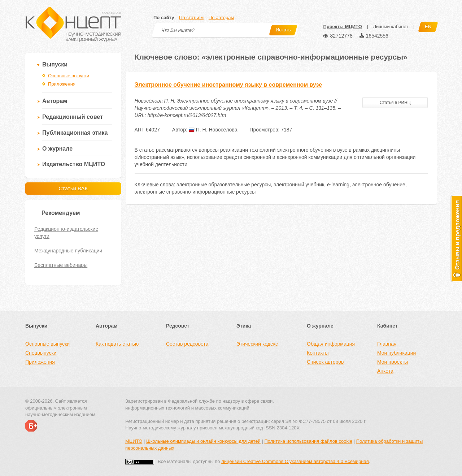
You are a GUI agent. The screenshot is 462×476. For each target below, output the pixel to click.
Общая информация (331, 344)
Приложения (62, 84)
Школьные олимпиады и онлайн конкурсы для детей (203, 441)
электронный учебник (299, 185)
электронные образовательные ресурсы (224, 185)
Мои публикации (396, 353)
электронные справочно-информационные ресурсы (195, 192)
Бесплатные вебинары (61, 265)
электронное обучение (379, 185)
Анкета (385, 371)
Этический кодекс (257, 344)
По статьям (191, 18)
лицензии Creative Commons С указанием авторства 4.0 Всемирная (295, 461)
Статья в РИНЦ (395, 103)
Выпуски (55, 64)
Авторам (55, 101)
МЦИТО (134, 441)
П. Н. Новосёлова (213, 130)
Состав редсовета (187, 344)
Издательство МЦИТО (74, 164)
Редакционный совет (73, 117)
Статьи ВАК (73, 188)
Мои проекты (393, 362)
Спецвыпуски (41, 353)
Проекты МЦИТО (342, 27)
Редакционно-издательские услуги (66, 233)
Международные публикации (68, 251)
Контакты (318, 353)
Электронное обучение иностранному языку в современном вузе (228, 85)
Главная (387, 344)
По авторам (221, 18)
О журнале (57, 149)
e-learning (338, 185)
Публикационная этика (75, 133)
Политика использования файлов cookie (308, 441)
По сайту (164, 18)
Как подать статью (117, 344)
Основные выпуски (69, 76)
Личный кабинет (391, 27)
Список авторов (325, 362)
